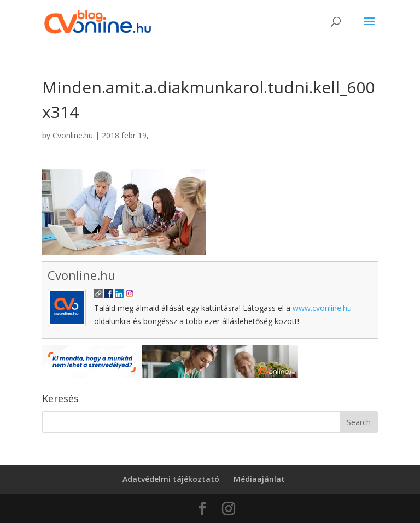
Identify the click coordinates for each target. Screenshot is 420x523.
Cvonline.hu (73, 135)
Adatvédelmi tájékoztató (171, 479)
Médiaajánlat (259, 479)
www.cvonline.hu (322, 308)
